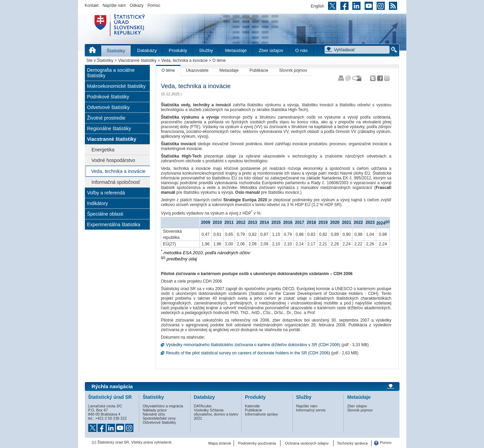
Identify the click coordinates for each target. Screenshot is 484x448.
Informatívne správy (261, 414)
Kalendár (252, 406)
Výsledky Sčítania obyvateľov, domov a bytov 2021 (216, 414)
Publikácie (259, 70)
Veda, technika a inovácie (184, 60)
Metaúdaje (236, 50)
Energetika (103, 150)
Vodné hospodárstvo (114, 160)
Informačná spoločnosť (116, 182)
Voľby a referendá (106, 193)
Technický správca (352, 443)
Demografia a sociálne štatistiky (111, 73)
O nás (301, 50)
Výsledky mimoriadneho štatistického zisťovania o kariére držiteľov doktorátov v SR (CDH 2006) (253, 345)
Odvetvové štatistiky (109, 107)
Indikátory (98, 203)
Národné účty (154, 414)
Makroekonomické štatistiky (116, 86)
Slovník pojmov (293, 70)
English (317, 6)
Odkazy (137, 5)
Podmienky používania (257, 443)
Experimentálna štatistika (114, 225)
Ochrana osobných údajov (307, 443)
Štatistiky (116, 51)
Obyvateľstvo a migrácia (163, 406)
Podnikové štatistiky (108, 97)
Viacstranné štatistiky (137, 60)
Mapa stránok (220, 443)
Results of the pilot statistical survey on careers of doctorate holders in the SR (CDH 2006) (248, 353)
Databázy (147, 50)
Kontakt (92, 5)
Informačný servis (311, 410)
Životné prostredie (106, 118)
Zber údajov (271, 50)
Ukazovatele (197, 70)
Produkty (178, 50)
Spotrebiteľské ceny (159, 418)
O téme (168, 70)
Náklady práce (155, 410)
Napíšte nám (114, 5)
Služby (206, 50)
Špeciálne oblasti (105, 214)
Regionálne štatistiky (109, 128)
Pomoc (154, 5)
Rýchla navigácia (112, 386)
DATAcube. (203, 406)
